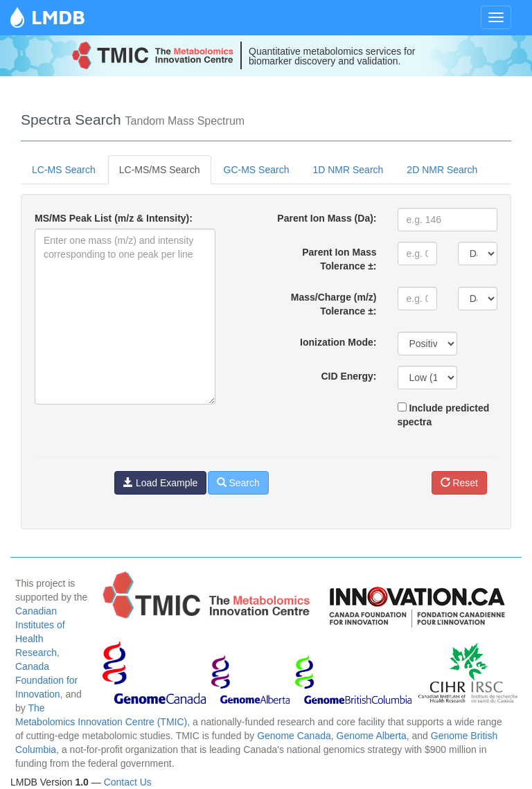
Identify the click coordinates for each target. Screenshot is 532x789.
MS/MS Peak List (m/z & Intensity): (114, 218)
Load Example (160, 483)
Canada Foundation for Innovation (46, 680)
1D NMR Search (348, 170)
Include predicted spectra (444, 415)
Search (238, 483)
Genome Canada (294, 736)
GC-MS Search (257, 170)
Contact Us (128, 782)
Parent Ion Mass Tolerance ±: (339, 259)
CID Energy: (348, 376)
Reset (459, 483)
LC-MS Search (64, 170)
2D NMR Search (442, 170)
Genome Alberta (372, 736)
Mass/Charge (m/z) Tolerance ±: (334, 304)
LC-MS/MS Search (160, 170)
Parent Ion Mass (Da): (327, 218)
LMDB (58, 17)
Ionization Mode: (338, 342)
